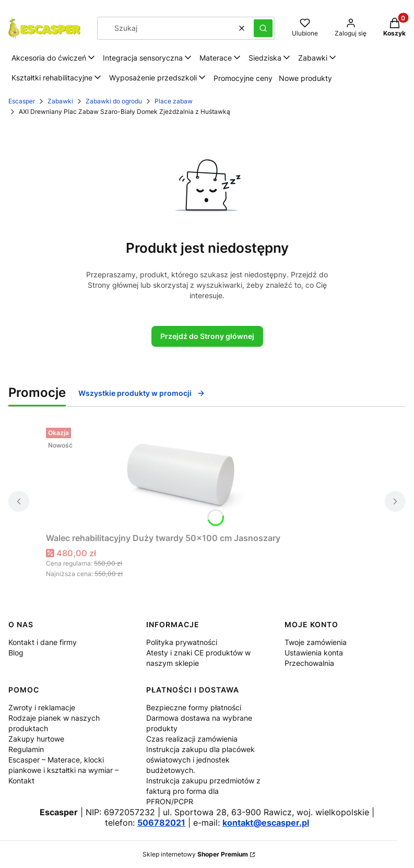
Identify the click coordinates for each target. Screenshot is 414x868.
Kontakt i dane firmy (43, 642)
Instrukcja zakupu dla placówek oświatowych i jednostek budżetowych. (200, 760)
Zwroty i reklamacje (42, 707)
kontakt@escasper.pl (266, 823)
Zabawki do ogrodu (114, 101)
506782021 (161, 823)
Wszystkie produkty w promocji (142, 393)
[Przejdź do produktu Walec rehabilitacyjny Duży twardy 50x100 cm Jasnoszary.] (176, 476)
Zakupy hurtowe (36, 739)
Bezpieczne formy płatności (194, 707)
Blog (16, 653)
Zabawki (60, 101)
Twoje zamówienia (316, 642)
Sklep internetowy (195, 854)
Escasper (22, 101)
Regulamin (26, 749)
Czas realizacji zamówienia (192, 739)
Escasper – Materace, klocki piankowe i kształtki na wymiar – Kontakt (63, 770)
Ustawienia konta (314, 653)
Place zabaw (174, 101)
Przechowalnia (309, 663)
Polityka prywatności (182, 642)
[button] (263, 28)
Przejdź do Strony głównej (207, 336)
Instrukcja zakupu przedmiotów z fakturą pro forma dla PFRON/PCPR (203, 791)
